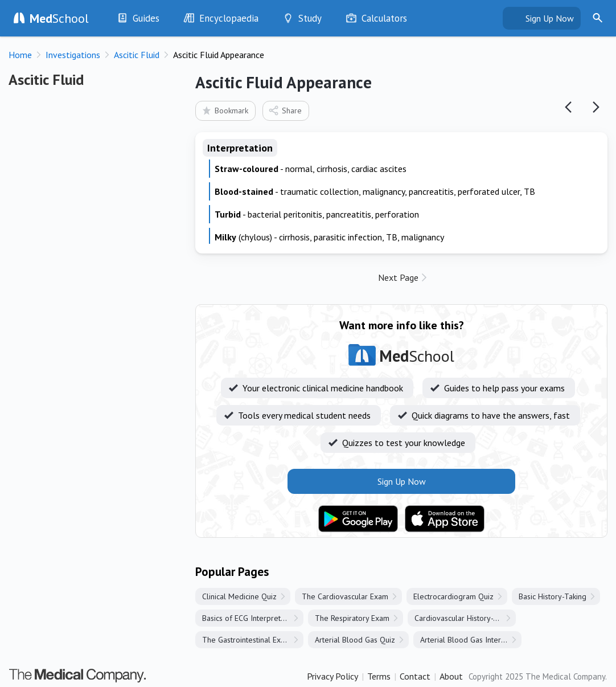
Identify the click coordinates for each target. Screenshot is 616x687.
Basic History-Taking (553, 596)
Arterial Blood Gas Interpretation (471, 640)
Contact (415, 676)
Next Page (398, 277)
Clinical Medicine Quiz (239, 596)
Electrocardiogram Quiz (453, 596)
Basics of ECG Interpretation (250, 618)
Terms (379, 676)
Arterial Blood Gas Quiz (355, 640)
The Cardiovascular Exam (345, 596)
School (59, 18)
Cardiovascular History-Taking (465, 618)
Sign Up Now (550, 18)
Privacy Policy (332, 676)
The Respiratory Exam (352, 618)
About (451, 676)
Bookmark (225, 110)
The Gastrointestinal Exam (247, 640)
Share (285, 110)
